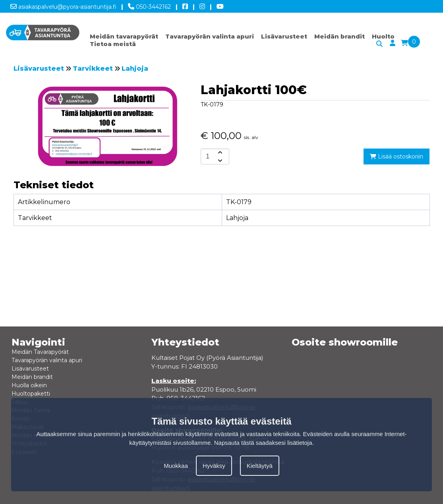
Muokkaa (176, 466)
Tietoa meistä (113, 44)
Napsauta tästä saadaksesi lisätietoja (263, 443)
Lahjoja (135, 69)
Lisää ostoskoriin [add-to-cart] (397, 156)
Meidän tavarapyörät (124, 36)
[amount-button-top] (219, 153)
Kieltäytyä (260, 466)
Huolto (383, 36)
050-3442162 (149, 5)
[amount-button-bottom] (219, 160)
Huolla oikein (29, 385)
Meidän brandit (340, 36)
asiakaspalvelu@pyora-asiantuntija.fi (63, 5)
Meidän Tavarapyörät (40, 352)
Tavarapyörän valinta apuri (210, 36)
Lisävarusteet (284, 36)
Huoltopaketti (31, 394)
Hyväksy (214, 466)
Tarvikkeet (93, 69)
